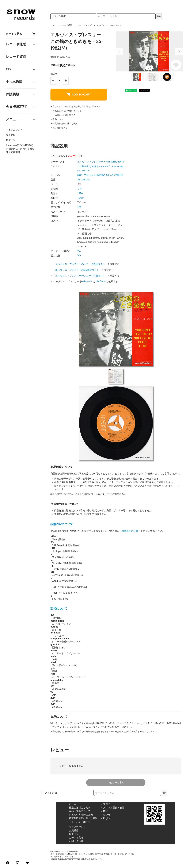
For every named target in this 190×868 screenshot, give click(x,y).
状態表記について (62, 524)
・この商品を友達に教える (63, 115)
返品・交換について (80, 811)
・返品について (58, 119)
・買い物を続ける (59, 128)
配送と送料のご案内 (80, 808)
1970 (80, 193)
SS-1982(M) (84, 180)
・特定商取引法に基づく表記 (64, 123)
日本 (80, 189)
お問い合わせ (76, 841)
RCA (80, 175)
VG (79, 251)
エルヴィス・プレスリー (90, 162)
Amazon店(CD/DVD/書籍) (20, 145)
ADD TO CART (79, 94)
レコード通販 (66, 25)
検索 (159, 16)
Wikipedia (87, 281)
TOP (53, 25)
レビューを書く (116, 783)
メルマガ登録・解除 (114, 808)
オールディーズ (84, 25)
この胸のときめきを (88, 166)
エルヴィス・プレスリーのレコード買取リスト (80, 276)
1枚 (79, 207)
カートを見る (21, 34)
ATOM (107, 815)
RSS (106, 811)
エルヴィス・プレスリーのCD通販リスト (77, 270)
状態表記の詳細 (130, 531)
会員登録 (11, 135)
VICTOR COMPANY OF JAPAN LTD (103, 175)
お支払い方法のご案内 (81, 815)
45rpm (81, 198)
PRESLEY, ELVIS (115, 162)
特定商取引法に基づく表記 (83, 818)
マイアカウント (14, 130)
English (107, 818)
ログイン (11, 140)
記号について (59, 608)
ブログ (107, 804)
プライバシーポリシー (81, 822)
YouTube (101, 281)
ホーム (73, 804)
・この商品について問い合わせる (66, 111)
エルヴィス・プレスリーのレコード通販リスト (80, 264)
